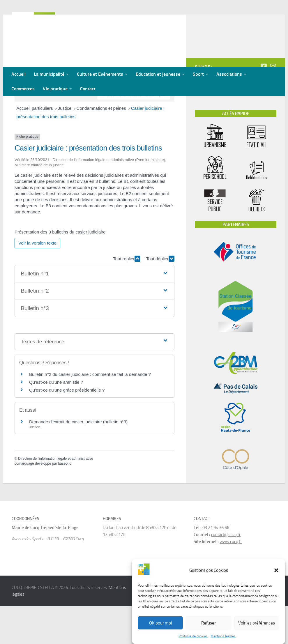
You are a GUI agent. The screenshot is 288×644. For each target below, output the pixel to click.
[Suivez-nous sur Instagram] (273, 105)
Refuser (209, 623)
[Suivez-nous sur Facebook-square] (264, 105)
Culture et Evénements (100, 74)
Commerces (23, 89)
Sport (198, 74)
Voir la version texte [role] (37, 281)
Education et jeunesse (158, 74)
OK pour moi (160, 623)
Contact (88, 89)
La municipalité (49, 74)
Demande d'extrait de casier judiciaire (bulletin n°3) (78, 460)
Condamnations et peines (102, 146)
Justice (65, 146)
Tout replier (127, 297)
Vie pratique (55, 89)
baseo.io (65, 501)
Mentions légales (223, 636)
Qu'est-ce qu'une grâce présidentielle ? (67, 428)
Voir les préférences (257, 623)
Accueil (18, 74)
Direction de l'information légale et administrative (56, 496)
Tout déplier (160, 297)
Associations (229, 74)
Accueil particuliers (35, 146)
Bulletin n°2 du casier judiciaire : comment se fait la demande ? (90, 412)
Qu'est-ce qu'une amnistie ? (56, 420)
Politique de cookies (193, 636)
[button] (276, 570)
